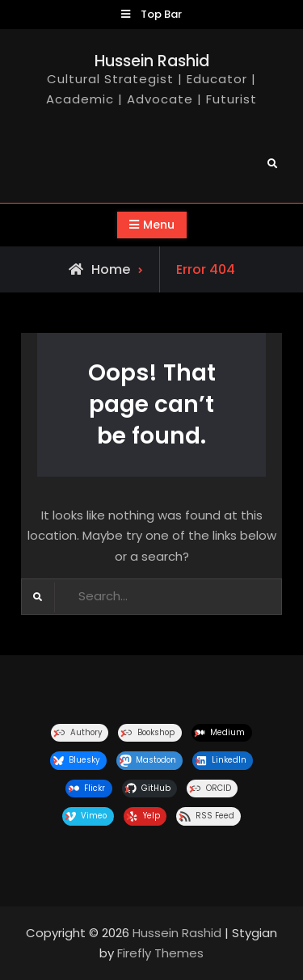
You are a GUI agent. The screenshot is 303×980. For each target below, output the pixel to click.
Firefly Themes (160, 953)
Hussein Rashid (152, 61)
